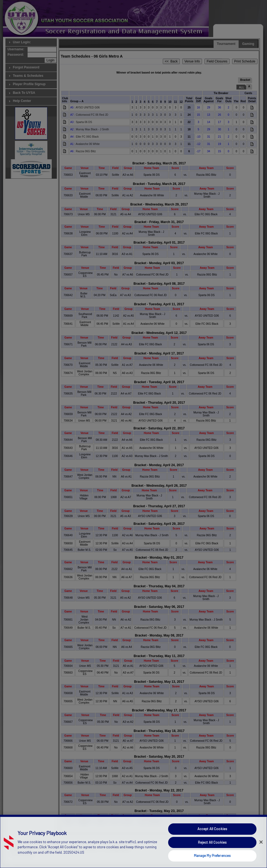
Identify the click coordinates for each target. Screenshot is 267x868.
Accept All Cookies (212, 838)
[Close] (261, 851)
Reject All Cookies (212, 851)
